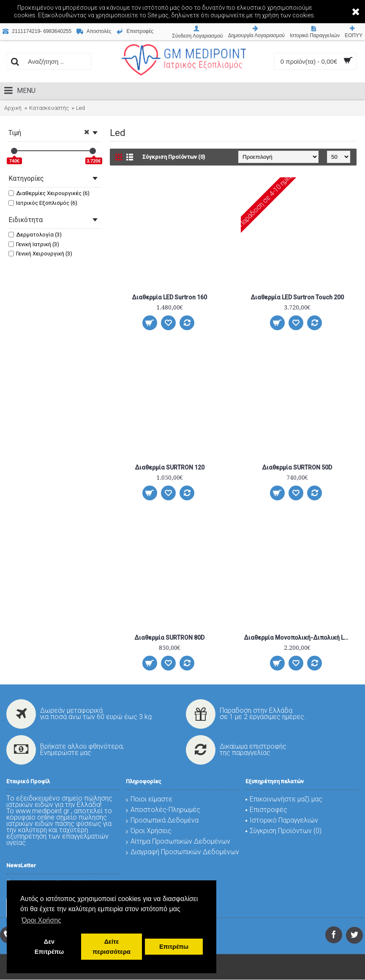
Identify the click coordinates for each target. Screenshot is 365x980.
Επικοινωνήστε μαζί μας (284, 799)
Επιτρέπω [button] (174, 947)
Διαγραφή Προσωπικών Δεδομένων (182, 852)
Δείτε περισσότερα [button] (112, 947)
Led (80, 108)
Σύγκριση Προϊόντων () (283, 831)
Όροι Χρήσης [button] (41, 920)
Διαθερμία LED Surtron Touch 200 (297, 297)
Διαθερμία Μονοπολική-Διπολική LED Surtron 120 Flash (298, 638)
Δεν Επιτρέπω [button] (49, 947)
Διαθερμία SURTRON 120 (170, 467)
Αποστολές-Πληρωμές (163, 810)
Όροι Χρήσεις (149, 831)
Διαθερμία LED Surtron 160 (169, 297)
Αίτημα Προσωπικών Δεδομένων (178, 841)
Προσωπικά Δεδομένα (162, 820)
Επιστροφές (266, 810)
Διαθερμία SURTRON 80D (169, 638)
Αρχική (13, 108)
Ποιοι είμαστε (149, 799)
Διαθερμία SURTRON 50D (297, 467)
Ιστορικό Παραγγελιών (282, 820)
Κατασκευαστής (49, 108)
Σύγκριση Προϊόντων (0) (174, 157)
